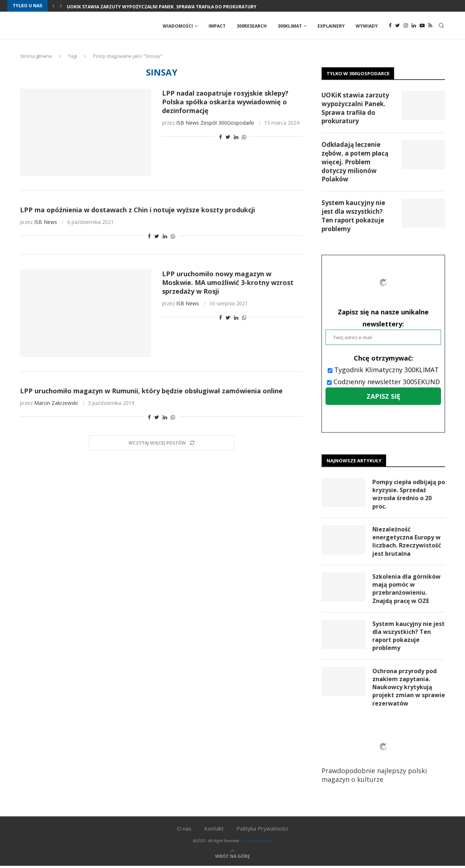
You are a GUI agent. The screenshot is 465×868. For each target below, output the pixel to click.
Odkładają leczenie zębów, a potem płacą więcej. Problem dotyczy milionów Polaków (355, 162)
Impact (217, 26)
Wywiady (367, 26)
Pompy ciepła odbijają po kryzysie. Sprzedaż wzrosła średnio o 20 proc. (405, 495)
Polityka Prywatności (262, 830)
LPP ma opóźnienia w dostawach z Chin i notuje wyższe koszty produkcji (138, 210)
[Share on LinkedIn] (236, 138)
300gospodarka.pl (256, 842)
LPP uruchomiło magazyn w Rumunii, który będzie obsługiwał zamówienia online (151, 391)
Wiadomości (178, 26)
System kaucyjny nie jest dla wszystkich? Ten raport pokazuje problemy (353, 216)
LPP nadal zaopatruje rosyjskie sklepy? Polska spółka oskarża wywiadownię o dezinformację (225, 103)
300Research (252, 26)
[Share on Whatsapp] (244, 138)
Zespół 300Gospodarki (227, 123)
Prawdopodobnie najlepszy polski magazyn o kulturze (380, 758)
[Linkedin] (414, 26)
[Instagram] (406, 26)
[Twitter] (398, 26)
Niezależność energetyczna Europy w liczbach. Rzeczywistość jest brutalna (407, 542)
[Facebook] (390, 26)
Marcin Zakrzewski (56, 404)
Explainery (331, 26)
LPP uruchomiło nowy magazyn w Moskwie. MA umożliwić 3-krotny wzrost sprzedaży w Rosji (228, 283)
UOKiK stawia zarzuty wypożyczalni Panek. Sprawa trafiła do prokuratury (162, 7)
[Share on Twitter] (228, 138)
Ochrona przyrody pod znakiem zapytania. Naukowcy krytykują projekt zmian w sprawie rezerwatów (405, 689)
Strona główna (36, 57)
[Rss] (430, 26)
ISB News (188, 123)
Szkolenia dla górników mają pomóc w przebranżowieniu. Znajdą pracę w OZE (407, 590)
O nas (184, 830)
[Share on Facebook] (221, 138)
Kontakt (214, 830)
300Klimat (290, 26)
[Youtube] (422, 26)
